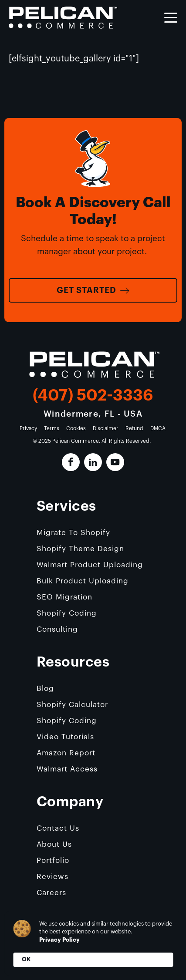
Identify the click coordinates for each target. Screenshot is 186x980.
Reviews (52, 877)
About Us (54, 844)
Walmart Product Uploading (90, 565)
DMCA (158, 428)
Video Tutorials (65, 737)
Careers (51, 893)
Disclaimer (106, 428)
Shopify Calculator (72, 705)
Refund (134, 428)
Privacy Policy (59, 940)
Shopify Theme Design (80, 549)
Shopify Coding (67, 613)
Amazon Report (66, 753)
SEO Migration (64, 597)
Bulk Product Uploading (83, 581)
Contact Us (58, 828)
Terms (52, 428)
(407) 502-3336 (93, 395)
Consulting (57, 629)
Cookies (76, 428)
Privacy (28, 428)
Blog (45, 689)
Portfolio (53, 860)
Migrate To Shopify (73, 533)
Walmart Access (67, 769)
